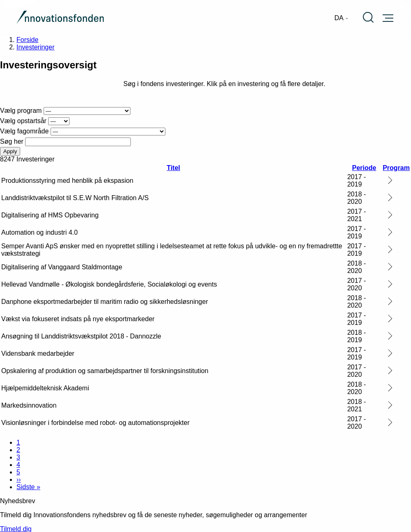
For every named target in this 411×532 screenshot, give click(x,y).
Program (396, 168)
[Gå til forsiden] (60, 18)
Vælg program (21, 111)
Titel (173, 168)
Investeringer (36, 47)
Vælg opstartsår (23, 121)
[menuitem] (341, 18)
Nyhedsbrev (17, 501)
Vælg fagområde (24, 131)
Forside (27, 40)
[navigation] (341, 18)
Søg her (12, 141)
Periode (364, 168)
